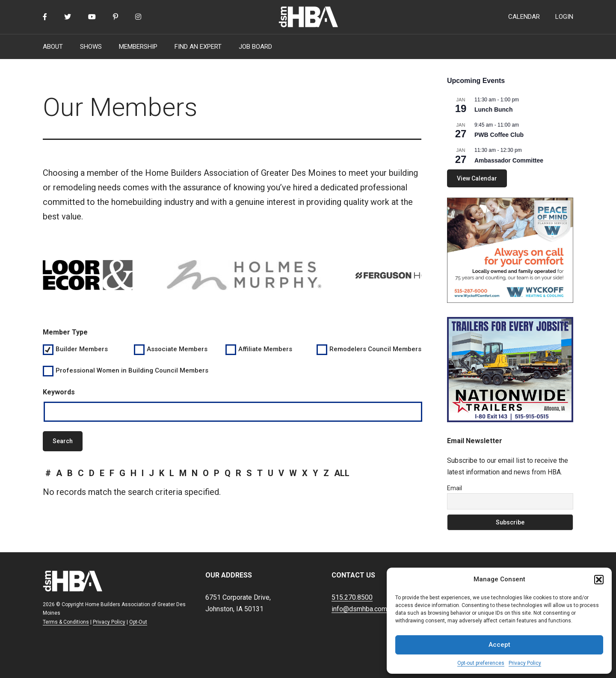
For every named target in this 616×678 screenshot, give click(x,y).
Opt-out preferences (481, 663)
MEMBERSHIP (138, 47)
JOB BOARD (255, 47)
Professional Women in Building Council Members (132, 370)
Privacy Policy (525, 663)
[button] (599, 580)
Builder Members (82, 349)
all (342, 473)
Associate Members (177, 349)
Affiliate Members (265, 349)
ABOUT (53, 47)
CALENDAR (524, 17)
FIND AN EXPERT (198, 47)
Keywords (59, 392)
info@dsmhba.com (359, 609)
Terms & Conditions (66, 622)
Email (455, 488)
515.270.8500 (352, 597)
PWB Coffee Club (499, 135)
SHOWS (91, 47)
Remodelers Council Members (375, 349)
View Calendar (477, 178)
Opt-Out (138, 622)
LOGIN (564, 17)
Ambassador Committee (509, 160)
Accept (499, 645)
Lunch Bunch (493, 110)
